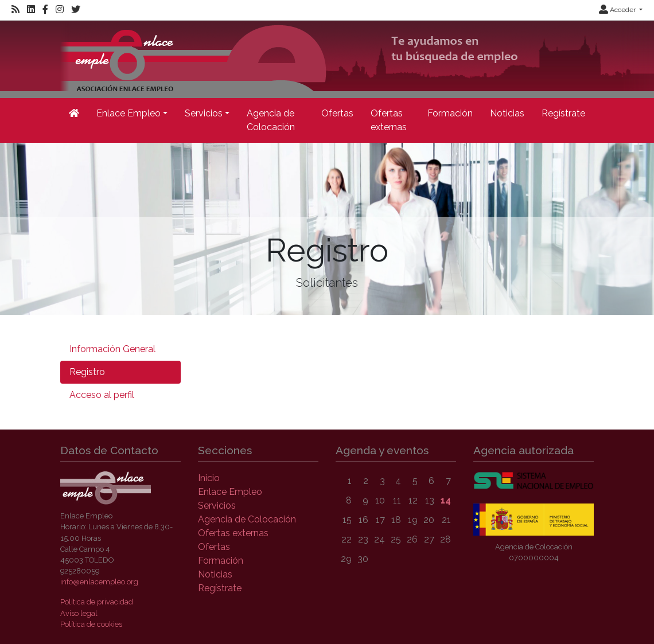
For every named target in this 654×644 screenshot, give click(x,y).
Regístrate (563, 113)
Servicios (217, 506)
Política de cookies (91, 624)
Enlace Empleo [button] (129, 113)
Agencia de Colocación (271, 120)
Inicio (209, 478)
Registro (87, 372)
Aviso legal (79, 613)
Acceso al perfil (102, 395)
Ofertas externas (389, 120)
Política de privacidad (97, 602)
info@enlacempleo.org (99, 582)
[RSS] (15, 10)
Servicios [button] (204, 113)
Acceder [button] (618, 10)
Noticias (507, 113)
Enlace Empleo (230, 492)
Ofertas (337, 113)
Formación (450, 113)
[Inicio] (74, 114)
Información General (112, 349)
